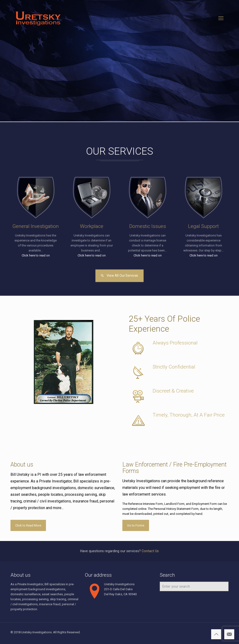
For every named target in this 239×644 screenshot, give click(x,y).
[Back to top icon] (216, 634)
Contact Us (150, 551)
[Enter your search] (194, 586)
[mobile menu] (221, 18)
